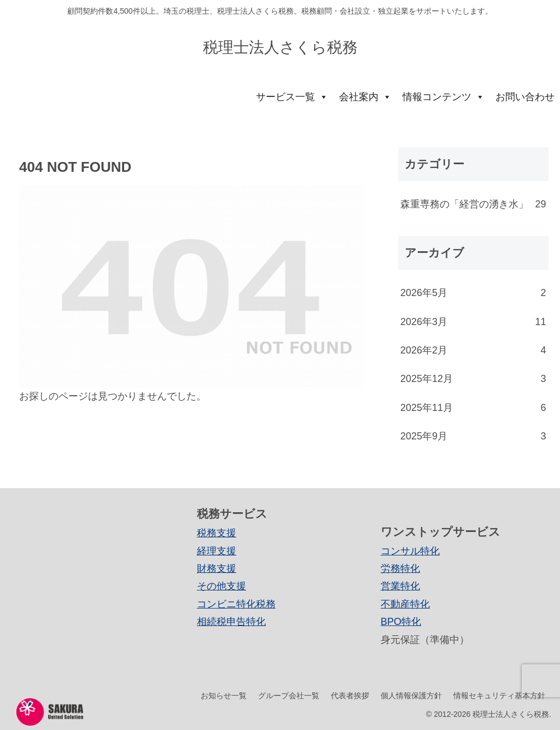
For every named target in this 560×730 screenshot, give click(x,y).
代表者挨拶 (350, 696)
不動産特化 (405, 604)
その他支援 (221, 586)
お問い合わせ (525, 97)
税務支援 (217, 533)
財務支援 (217, 569)
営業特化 (400, 586)
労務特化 (400, 569)
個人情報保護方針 (411, 696)
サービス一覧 (292, 97)
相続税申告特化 (231, 622)
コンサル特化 (410, 551)
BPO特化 (401, 622)
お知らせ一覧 (224, 696)
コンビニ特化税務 (236, 604)
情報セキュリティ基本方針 (499, 696)
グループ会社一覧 (289, 696)
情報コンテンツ (444, 97)
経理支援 (217, 551)
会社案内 (365, 97)
